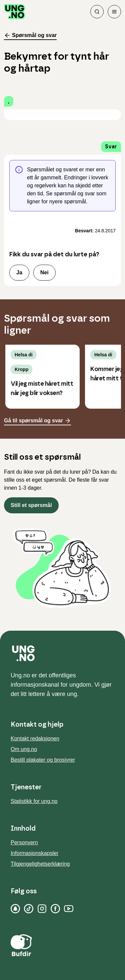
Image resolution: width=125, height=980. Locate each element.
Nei (44, 272)
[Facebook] (55, 909)
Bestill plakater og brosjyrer (43, 760)
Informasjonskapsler (34, 853)
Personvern (24, 842)
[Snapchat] (15, 909)
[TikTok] (29, 909)
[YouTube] (69, 909)
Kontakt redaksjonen (35, 738)
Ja (19, 272)
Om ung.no (24, 749)
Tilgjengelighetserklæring (40, 864)
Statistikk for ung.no (34, 801)
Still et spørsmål (31, 505)
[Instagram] (42, 909)
